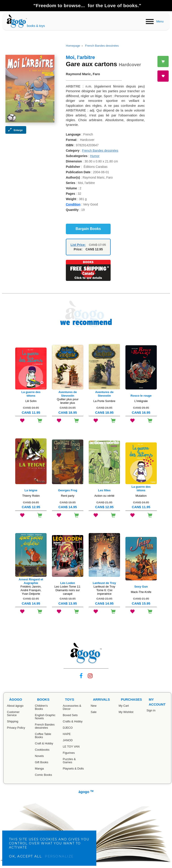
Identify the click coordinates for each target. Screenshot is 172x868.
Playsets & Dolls (73, 769)
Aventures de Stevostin (68, 394)
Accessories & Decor (72, 707)
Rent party (68, 496)
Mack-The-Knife (141, 592)
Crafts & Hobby (73, 721)
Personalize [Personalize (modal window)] (59, 856)
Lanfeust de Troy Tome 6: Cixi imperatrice (104, 590)
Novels (39, 756)
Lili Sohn (31, 401)
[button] (16, 130)
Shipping (13, 721)
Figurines (69, 753)
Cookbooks (42, 750)
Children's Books (41, 707)
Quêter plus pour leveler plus (68, 401)
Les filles (104, 490)
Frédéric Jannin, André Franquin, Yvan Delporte (31, 590)
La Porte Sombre (104, 401)
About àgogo (15, 706)
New (94, 706)
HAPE (67, 734)
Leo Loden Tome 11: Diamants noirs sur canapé (68, 590)
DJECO (68, 728)
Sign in (151, 710)
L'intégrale (141, 401)
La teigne (31, 490)
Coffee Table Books (43, 736)
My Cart (124, 706)
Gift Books (42, 762)
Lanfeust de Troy (104, 583)
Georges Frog (68, 490)
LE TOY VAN (71, 747)
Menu (160, 21)
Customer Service (13, 714)
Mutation (141, 496)
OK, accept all (25, 856)
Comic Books (44, 775)
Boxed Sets (70, 715)
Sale (94, 712)
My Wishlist (126, 712)
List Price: (78, 245)
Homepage (73, 46)
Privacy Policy (16, 728)
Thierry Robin (31, 496)
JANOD (68, 740)
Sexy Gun (141, 587)
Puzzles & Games (69, 761)
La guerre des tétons (31, 394)
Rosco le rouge (141, 396)
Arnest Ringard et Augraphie (31, 581)
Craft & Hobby (44, 743)
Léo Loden (68, 583)
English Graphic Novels (45, 717)
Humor (95, 156)
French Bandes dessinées (102, 46)
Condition (73, 204)
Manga (39, 769)
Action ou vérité (104, 496)
